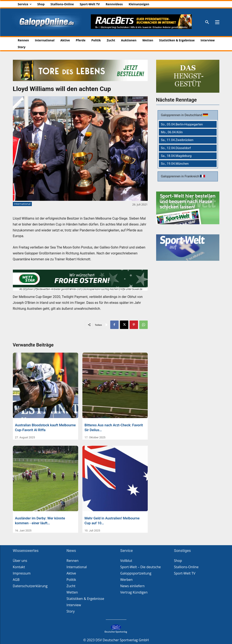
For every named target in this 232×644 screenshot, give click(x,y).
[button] (207, 22)
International (22, 204)
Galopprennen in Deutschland (182, 115)
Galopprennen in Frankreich (181, 176)
